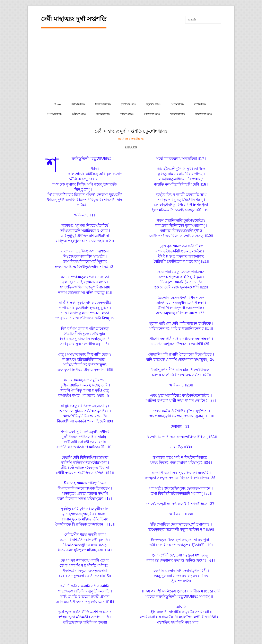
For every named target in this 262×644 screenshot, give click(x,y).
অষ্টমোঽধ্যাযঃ (79, 114)
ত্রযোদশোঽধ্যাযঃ (204, 114)
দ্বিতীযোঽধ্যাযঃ (103, 104)
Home (57, 104)
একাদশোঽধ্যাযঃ (152, 114)
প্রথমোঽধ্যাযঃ (78, 104)
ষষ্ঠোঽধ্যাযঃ (200, 104)
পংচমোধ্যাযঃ (177, 104)
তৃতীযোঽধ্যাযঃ (129, 104)
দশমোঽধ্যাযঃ (127, 114)
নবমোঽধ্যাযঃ (103, 114)
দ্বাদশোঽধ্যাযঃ (178, 114)
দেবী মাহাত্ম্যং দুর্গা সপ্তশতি (74, 19)
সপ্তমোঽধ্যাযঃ (55, 114)
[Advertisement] (131, 69)
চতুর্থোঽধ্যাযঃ (154, 104)
